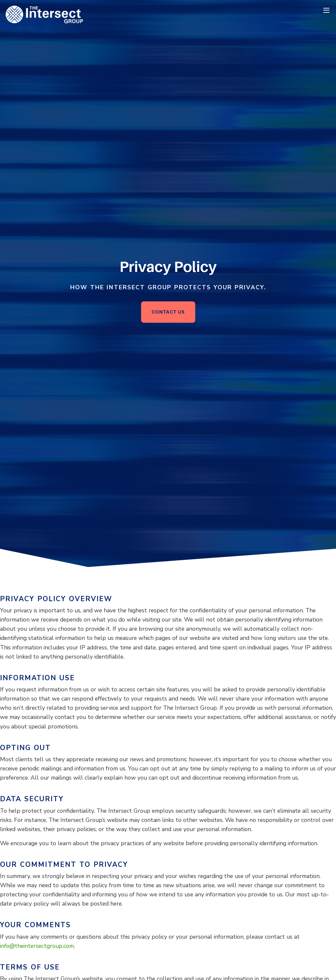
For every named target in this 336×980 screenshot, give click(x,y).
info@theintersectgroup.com (37, 946)
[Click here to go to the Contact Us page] (168, 312)
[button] (326, 10)
